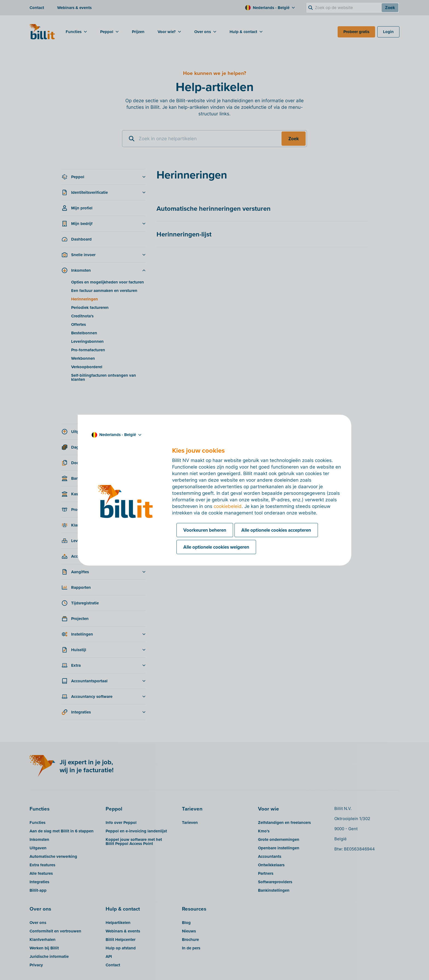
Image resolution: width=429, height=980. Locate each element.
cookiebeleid (228, 506)
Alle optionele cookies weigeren (216, 547)
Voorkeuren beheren (205, 530)
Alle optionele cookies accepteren (276, 530)
